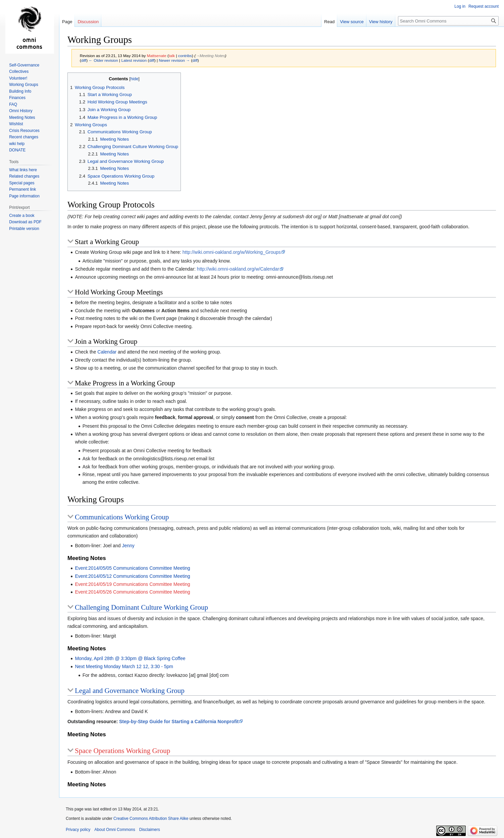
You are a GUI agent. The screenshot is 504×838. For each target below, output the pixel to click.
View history (381, 22)
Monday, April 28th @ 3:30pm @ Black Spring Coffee (130, 658)
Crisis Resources (24, 131)
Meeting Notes (22, 118)
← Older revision (103, 60)
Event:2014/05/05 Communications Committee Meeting (132, 568)
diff (84, 60)
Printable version (24, 229)
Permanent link (22, 189)
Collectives (19, 72)
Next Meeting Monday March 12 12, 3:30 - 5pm (124, 666)
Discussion (88, 22)
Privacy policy (78, 830)
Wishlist (16, 124)
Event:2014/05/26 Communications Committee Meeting (132, 592)
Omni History (21, 111)
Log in (460, 6)
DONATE (17, 150)
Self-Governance (24, 65)
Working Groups (23, 85)
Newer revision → (174, 60)
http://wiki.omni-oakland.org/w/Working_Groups (232, 252)
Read (329, 22)
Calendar (107, 352)
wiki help (17, 144)
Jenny (128, 546)
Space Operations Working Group (122, 751)
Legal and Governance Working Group (130, 691)
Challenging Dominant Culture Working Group (141, 607)
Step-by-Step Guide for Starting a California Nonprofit (179, 721)
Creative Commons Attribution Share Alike (151, 819)
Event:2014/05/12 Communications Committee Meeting (132, 576)
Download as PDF (25, 222)
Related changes (24, 176)
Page (67, 22)
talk (172, 56)
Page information (24, 196)
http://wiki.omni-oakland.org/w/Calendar (238, 269)
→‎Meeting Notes (210, 56)
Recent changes (24, 137)
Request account (484, 6)
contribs (185, 56)
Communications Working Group (122, 517)
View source (352, 22)
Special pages (22, 183)
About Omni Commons (115, 830)
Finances (17, 98)
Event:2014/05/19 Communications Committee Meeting (132, 584)
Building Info (20, 91)
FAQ (13, 104)
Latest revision (134, 60)
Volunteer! (18, 78)
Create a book (22, 216)
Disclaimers (150, 830)
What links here (23, 170)
